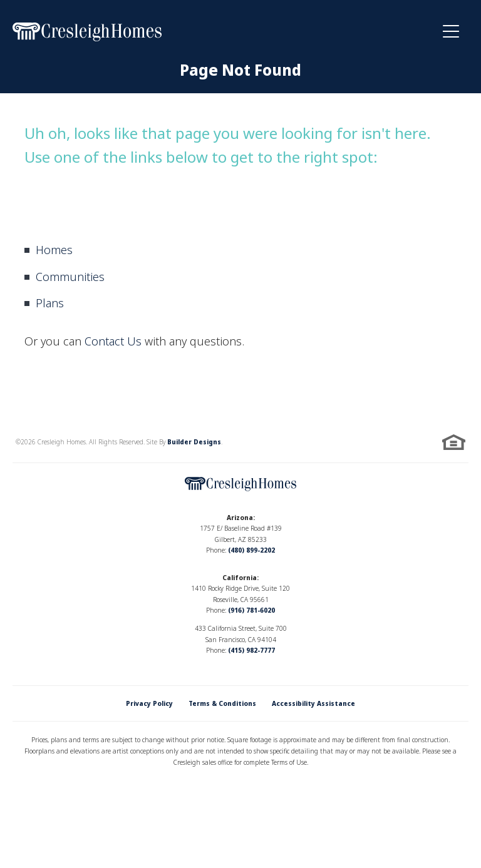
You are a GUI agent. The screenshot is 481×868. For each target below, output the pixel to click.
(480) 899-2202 (251, 550)
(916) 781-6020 (251, 610)
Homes (54, 250)
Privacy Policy (149, 703)
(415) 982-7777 (251, 650)
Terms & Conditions (222, 703)
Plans (50, 303)
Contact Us (113, 341)
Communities (70, 277)
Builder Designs (194, 442)
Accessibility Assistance (313, 703)
